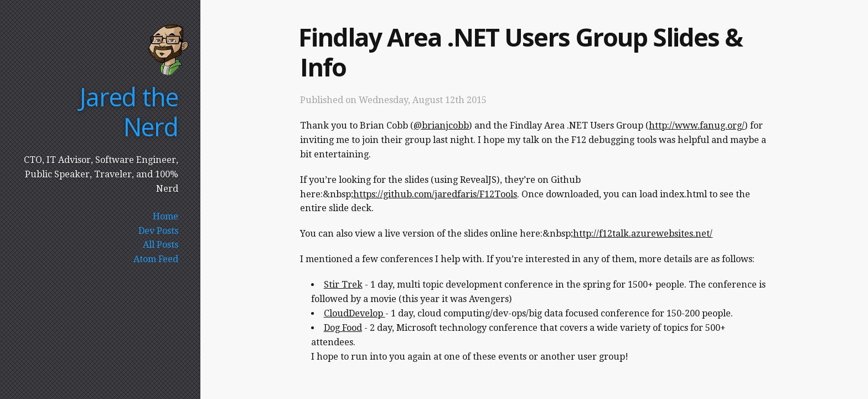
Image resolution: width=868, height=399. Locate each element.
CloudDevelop (355, 313)
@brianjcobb (441, 126)
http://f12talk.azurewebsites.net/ (643, 234)
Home (166, 216)
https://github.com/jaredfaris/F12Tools (435, 194)
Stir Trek (343, 285)
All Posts (161, 245)
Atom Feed (156, 259)
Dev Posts (158, 231)
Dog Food (343, 328)
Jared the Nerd (129, 112)
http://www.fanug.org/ (697, 126)
